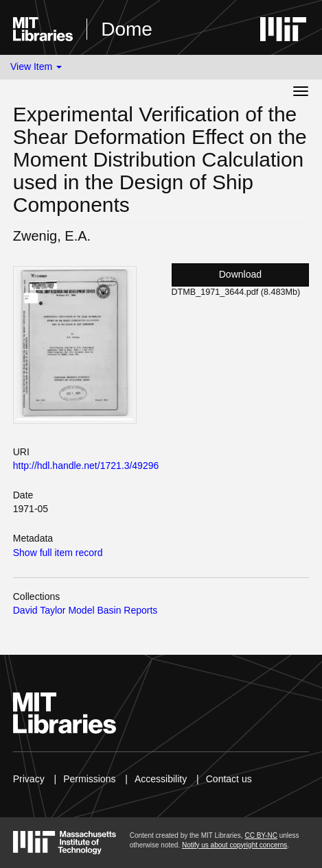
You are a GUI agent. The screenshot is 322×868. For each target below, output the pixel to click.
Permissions (89, 779)
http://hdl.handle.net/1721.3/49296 (86, 466)
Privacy (29, 779)
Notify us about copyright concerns (234, 845)
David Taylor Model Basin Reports (85, 610)
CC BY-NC (261, 835)
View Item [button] (36, 67)
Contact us (229, 779)
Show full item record (58, 553)
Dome (127, 29)
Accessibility (161, 779)
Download (240, 274)
